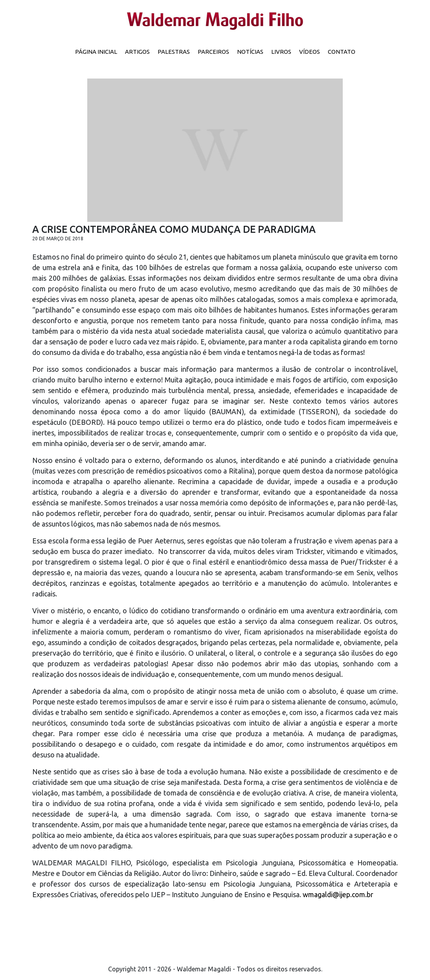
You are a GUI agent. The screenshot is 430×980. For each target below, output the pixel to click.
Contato (342, 52)
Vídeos (310, 52)
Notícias (250, 52)
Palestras (174, 52)
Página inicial (96, 52)
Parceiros (213, 52)
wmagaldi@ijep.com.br (338, 894)
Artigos (137, 52)
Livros (281, 52)
